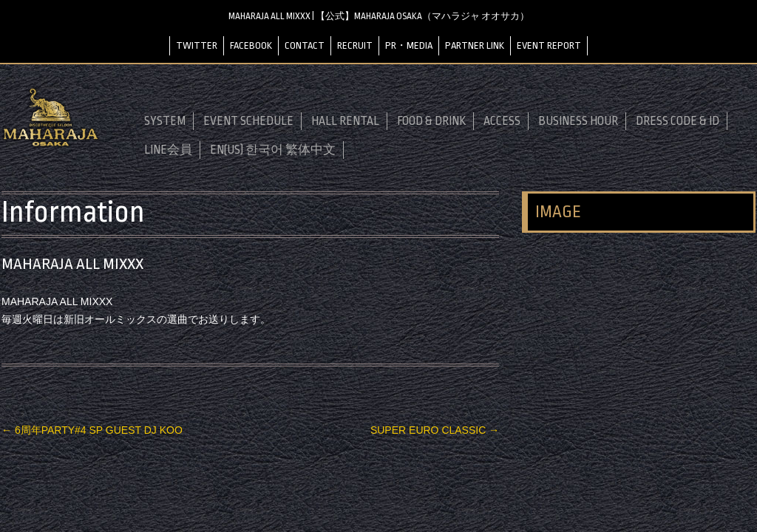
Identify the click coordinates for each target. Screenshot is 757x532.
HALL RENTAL (345, 121)
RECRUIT (355, 45)
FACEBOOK (251, 45)
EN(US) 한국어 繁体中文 (273, 150)
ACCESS (502, 121)
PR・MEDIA (409, 45)
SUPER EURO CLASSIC (435, 430)
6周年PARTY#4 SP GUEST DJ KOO (92, 430)
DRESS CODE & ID (678, 121)
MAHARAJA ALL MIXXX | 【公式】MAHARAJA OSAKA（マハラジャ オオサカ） (379, 16)
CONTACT (305, 45)
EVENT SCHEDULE (248, 121)
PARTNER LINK (475, 45)
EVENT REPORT (549, 45)
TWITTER (197, 45)
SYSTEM (165, 121)
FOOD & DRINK (431, 121)
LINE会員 (168, 150)
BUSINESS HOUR (578, 121)
